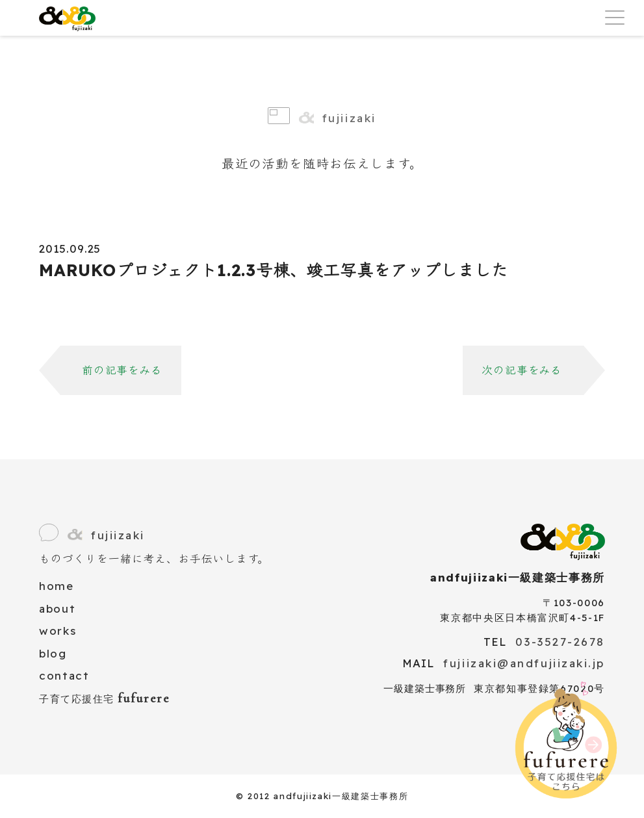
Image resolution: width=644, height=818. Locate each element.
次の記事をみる (522, 370)
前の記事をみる (122, 370)
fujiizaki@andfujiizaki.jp (524, 663)
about (57, 608)
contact (64, 675)
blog (53, 653)
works (58, 631)
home (57, 586)
